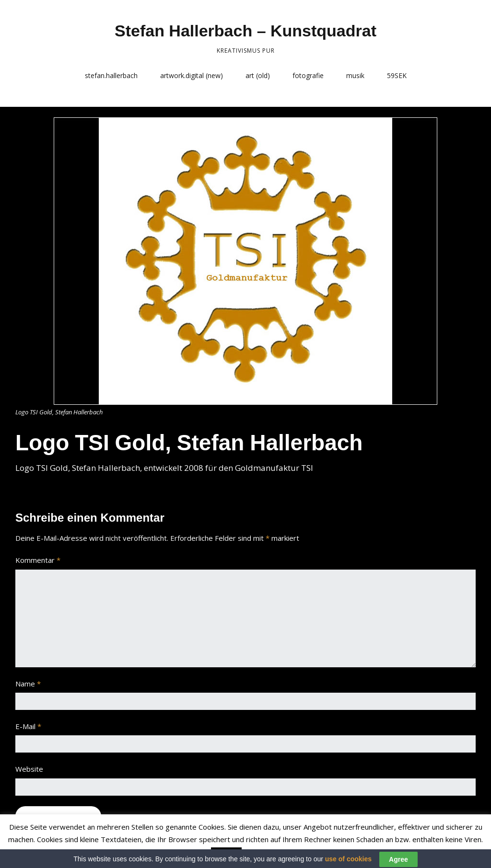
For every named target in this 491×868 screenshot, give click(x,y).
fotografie (308, 75)
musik (355, 75)
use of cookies (348, 863)
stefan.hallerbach (111, 75)
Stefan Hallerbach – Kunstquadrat (245, 31)
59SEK (397, 75)
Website (29, 769)
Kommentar (38, 560)
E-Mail (28, 726)
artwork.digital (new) (192, 75)
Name (28, 684)
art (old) (258, 75)
